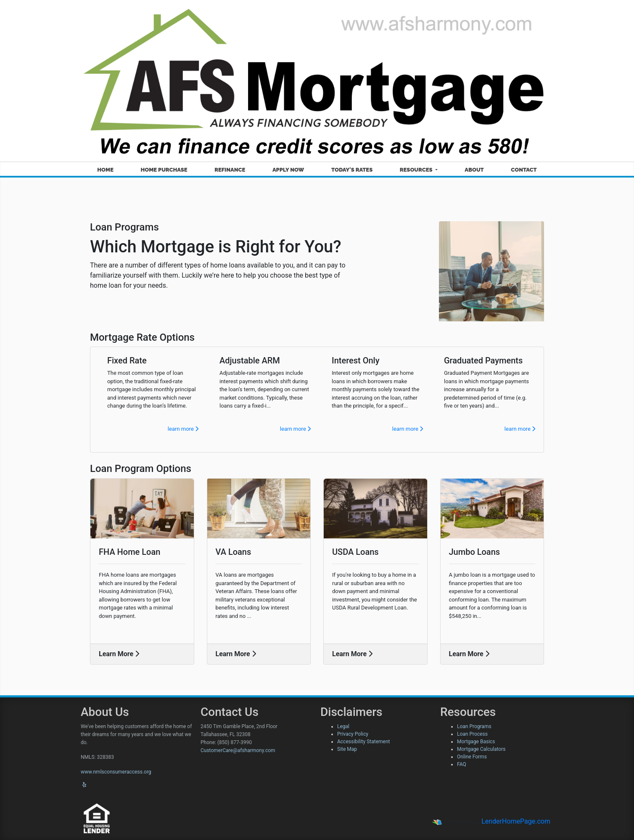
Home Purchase (164, 170)
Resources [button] (417, 170)
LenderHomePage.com (516, 821)
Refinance (230, 170)
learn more (183, 429)
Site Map (347, 749)
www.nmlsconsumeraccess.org (116, 772)
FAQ (462, 764)
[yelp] (84, 785)
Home (105, 170)
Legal (343, 726)
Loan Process (472, 734)
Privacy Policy (353, 734)
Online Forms (472, 757)
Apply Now (288, 170)
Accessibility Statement (363, 742)
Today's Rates (352, 170)
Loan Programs (474, 726)
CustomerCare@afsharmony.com (238, 750)
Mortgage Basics (476, 742)
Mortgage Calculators (481, 749)
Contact (524, 170)
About (474, 170)
